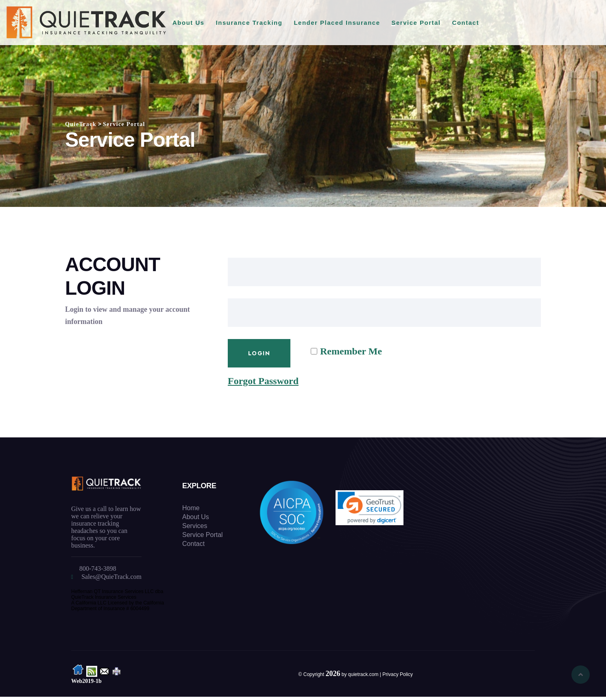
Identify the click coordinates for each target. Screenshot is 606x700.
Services (195, 526)
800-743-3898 (98, 568)
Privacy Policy (398, 674)
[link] (369, 508)
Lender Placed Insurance (337, 23)
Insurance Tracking (249, 23)
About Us (189, 23)
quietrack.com (363, 674)
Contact (466, 23)
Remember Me (351, 351)
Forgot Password (263, 381)
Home (191, 508)
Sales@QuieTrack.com (111, 577)
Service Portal (416, 23)
